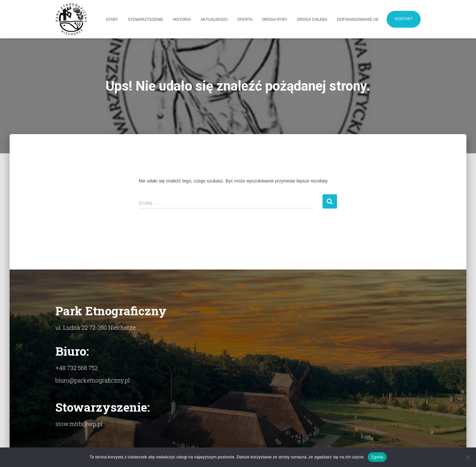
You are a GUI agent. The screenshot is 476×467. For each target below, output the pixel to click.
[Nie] (468, 457)
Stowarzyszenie (146, 20)
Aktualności (214, 20)
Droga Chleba (312, 20)
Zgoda (377, 457)
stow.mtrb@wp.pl (79, 424)
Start (112, 20)
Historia (182, 20)
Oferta (245, 20)
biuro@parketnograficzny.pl (93, 380)
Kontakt (404, 19)
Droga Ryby (275, 20)
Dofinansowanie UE (358, 20)
